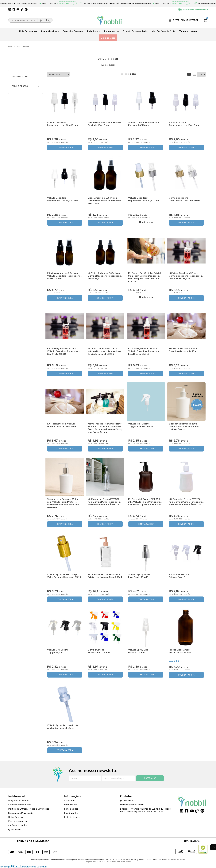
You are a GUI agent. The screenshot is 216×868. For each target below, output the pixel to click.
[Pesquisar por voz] (41, 20)
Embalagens (94, 31)
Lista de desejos (72, 817)
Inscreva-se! (150, 778)
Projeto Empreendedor (135, 31)
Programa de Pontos (19, 800)
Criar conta (70, 800)
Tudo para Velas (188, 31)
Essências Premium (73, 31)
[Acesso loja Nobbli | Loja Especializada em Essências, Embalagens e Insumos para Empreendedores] (183, 20)
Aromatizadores (50, 31)
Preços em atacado (18, 821)
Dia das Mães (108, 38)
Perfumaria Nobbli (17, 825)
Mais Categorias (28, 31)
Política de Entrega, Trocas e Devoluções (29, 809)
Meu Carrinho (71, 813)
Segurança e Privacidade (21, 813)
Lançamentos (112, 31)
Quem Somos (15, 829)
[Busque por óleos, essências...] (23, 20)
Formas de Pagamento (20, 805)
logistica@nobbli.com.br (132, 805)
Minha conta (71, 805)
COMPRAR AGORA (65, 147)
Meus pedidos (71, 809)
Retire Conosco (16, 817)
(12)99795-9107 (129, 800)
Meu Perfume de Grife (164, 31)
